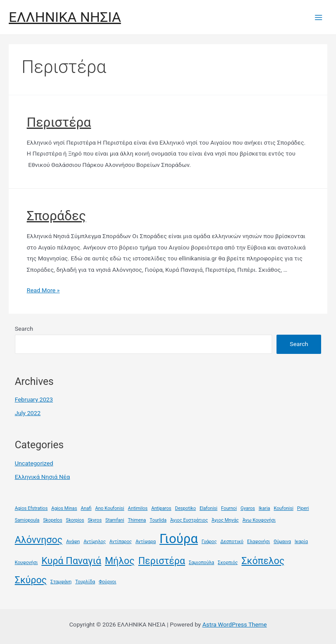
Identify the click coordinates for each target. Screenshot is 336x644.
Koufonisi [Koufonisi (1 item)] (284, 508)
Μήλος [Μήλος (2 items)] (120, 561)
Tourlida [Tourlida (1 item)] (158, 520)
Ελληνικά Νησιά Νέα (42, 477)
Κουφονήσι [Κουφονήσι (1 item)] (26, 563)
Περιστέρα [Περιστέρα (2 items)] (162, 561)
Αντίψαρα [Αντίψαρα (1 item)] (146, 542)
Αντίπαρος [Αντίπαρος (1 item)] (121, 542)
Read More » (43, 290)
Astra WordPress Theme (234, 624)
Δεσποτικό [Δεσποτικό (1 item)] (232, 542)
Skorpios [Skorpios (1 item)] (75, 520)
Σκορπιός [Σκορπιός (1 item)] (228, 563)
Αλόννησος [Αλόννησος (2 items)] (39, 540)
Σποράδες (56, 216)
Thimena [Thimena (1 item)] (137, 520)
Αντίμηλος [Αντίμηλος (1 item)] (95, 542)
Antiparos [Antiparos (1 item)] (161, 508)
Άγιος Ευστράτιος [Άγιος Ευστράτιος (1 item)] (189, 520)
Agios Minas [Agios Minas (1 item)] (64, 508)
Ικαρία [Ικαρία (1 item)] (301, 542)
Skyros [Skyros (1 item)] (95, 520)
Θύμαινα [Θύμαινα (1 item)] (282, 542)
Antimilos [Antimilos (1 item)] (138, 508)
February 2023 (34, 399)
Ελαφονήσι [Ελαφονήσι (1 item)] (259, 542)
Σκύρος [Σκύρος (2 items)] (31, 580)
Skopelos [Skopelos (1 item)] (53, 520)
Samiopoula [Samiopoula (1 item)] (27, 520)
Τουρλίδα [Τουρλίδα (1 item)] (85, 582)
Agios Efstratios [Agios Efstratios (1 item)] (31, 508)
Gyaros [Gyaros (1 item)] (248, 508)
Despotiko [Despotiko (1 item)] (185, 508)
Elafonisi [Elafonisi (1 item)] (208, 508)
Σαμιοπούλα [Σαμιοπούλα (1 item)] (202, 563)
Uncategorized (34, 463)
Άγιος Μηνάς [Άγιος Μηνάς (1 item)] (225, 520)
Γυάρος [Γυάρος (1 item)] (209, 542)
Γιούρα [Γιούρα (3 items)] (179, 539)
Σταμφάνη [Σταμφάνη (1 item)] (61, 582)
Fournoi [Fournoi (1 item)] (229, 508)
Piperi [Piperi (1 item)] (303, 508)
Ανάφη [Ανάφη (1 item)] (73, 542)
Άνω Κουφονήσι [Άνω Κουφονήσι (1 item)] (259, 520)
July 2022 (28, 413)
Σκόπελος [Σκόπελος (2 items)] (263, 561)
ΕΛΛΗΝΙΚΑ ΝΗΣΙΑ (65, 17)
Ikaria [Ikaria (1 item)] (264, 508)
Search (24, 329)
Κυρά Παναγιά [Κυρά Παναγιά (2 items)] (72, 561)
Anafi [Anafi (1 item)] (86, 508)
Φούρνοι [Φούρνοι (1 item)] (108, 582)
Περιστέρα (59, 122)
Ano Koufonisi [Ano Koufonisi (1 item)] (110, 508)
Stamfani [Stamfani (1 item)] (115, 520)
